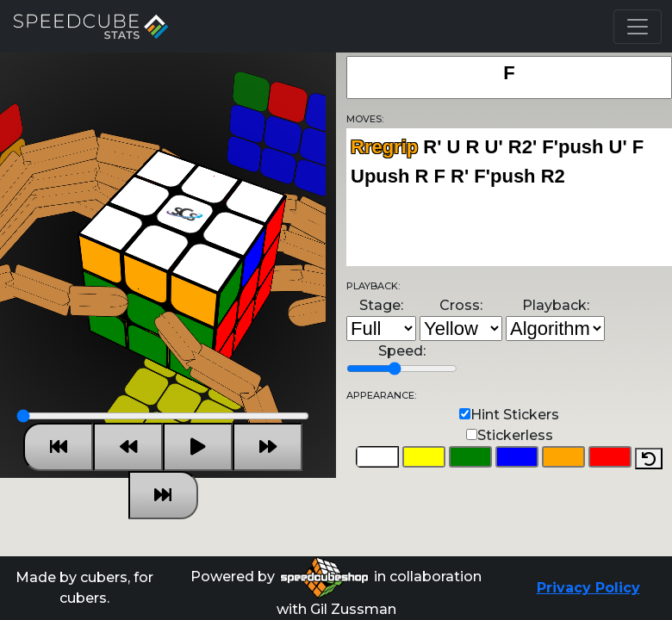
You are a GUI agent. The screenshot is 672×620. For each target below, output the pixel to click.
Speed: (402, 351)
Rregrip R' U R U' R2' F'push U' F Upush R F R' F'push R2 (509, 197)
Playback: (556, 305)
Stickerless (515, 435)
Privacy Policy (588, 588)
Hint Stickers (515, 415)
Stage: (381, 305)
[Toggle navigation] (638, 27)
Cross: (461, 305)
